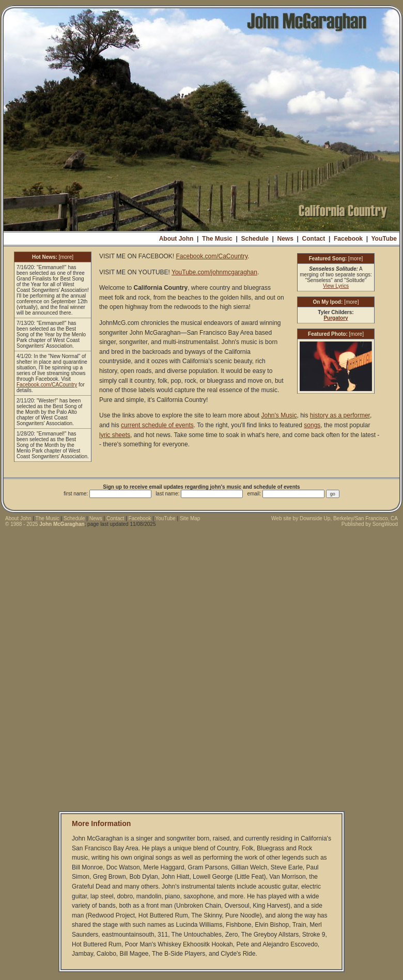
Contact (314, 239)
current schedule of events (157, 425)
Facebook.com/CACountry (47, 385)
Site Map (190, 518)
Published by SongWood (370, 524)
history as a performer (340, 415)
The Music (217, 239)
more (66, 257)
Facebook (348, 239)
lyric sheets (115, 435)
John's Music (279, 415)
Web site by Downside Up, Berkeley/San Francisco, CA (335, 518)
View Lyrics (336, 286)
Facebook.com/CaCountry (212, 256)
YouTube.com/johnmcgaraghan (214, 272)
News (285, 239)
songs (312, 425)
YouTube (384, 239)
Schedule (254, 239)
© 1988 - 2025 (45, 524)
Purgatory (336, 318)
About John (176, 239)
